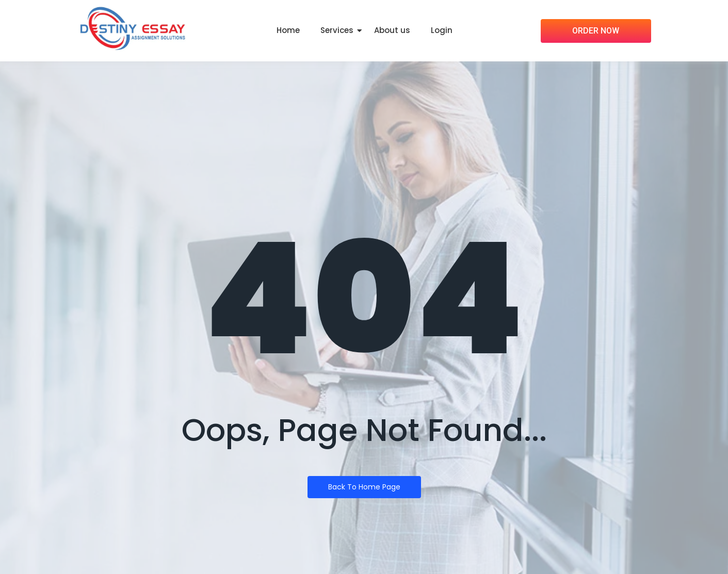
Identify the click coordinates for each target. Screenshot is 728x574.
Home (288, 30)
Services (337, 30)
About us (392, 30)
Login (442, 30)
